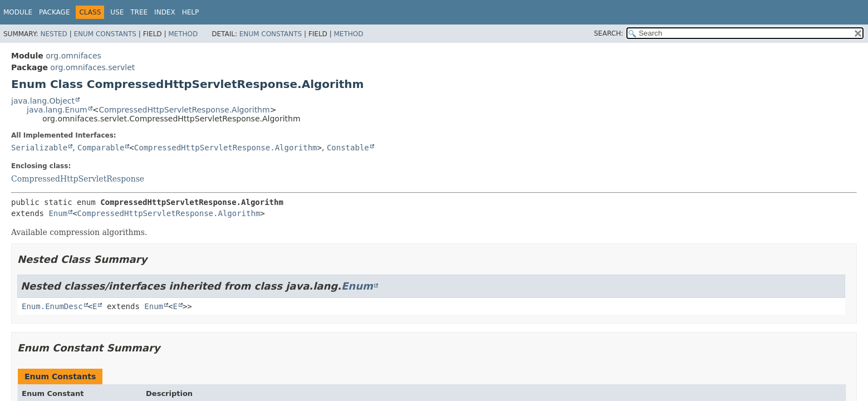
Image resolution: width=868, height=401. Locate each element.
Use (117, 12)
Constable (348, 148)
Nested (53, 34)
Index (165, 12)
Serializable (39, 148)
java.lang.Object (43, 101)
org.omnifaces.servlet (92, 67)
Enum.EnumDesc (52, 306)
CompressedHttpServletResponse (78, 179)
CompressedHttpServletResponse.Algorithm (184, 110)
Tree (139, 12)
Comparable (101, 148)
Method (183, 34)
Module (18, 12)
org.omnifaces (73, 56)
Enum (58, 213)
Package (54, 12)
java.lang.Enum (57, 110)
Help (191, 12)
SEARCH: (609, 33)
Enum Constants (105, 34)
